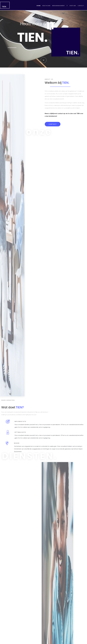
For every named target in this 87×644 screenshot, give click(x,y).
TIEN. (4, 7)
